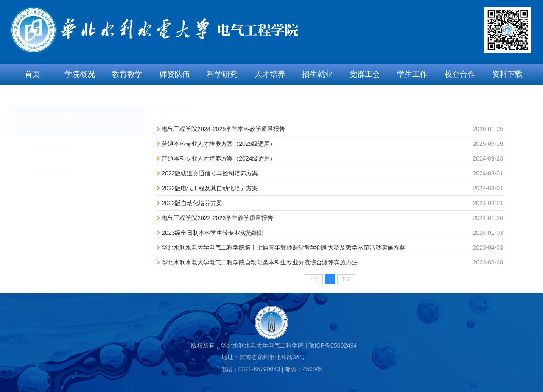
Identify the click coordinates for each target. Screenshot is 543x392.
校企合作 (460, 74)
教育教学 (127, 74)
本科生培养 (53, 141)
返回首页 (484, 103)
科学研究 (222, 74)
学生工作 (412, 74)
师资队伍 (175, 74)
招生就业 (317, 74)
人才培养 (270, 74)
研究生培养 (53, 164)
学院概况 (80, 74)
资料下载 (507, 74)
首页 (32, 74)
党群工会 (365, 74)
